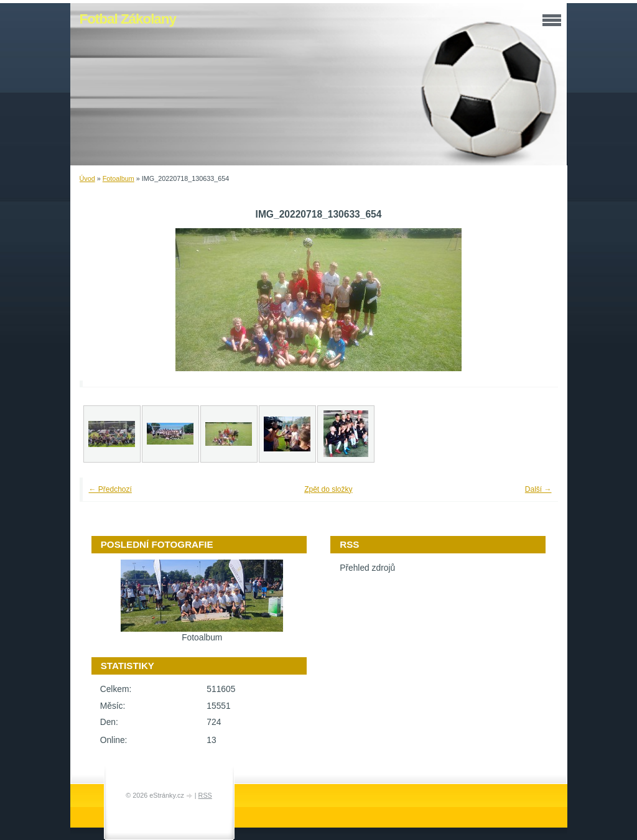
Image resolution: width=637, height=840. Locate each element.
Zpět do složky (328, 489)
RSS (205, 795)
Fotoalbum (119, 178)
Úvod (87, 178)
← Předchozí (110, 489)
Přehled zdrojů (367, 568)
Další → (538, 489)
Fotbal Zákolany (128, 19)
